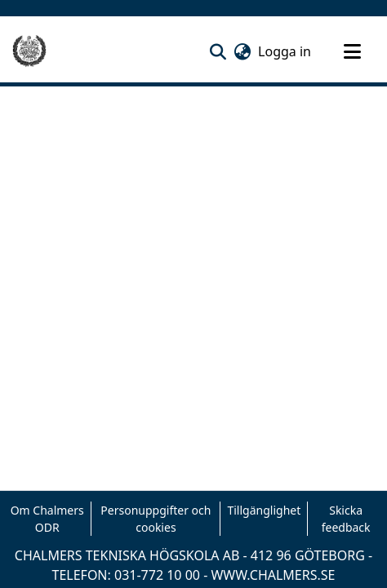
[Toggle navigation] (352, 51)
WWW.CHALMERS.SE (273, 575)
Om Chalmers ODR (47, 519)
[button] (218, 51)
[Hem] (29, 51)
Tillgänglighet (264, 510)
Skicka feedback (346, 519)
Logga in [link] (285, 51)
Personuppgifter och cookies (156, 519)
